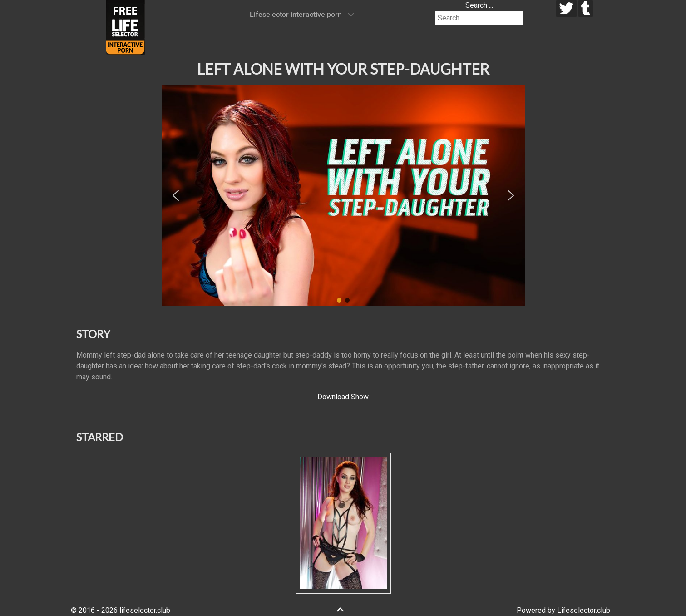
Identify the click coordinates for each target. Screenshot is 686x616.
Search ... (479, 5)
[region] (343, 195)
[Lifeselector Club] (125, 27)
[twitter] (566, 9)
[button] (176, 195)
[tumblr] (586, 9)
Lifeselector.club (584, 610)
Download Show (343, 397)
